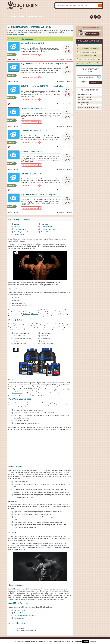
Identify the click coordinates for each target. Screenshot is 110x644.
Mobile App (45, 224)
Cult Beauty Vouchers (85, 94)
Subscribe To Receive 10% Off (34, 131)
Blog (41, 17)
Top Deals (17, 227)
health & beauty (17, 393)
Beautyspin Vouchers (85, 102)
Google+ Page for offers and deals (25, 616)
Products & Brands (20, 229)
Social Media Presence (48, 229)
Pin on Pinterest (19, 618)
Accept (86, 642)
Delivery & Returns (20, 234)
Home (13, 17)
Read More (93, 642)
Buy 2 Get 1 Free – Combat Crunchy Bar (38, 194)
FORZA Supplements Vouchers (88, 107)
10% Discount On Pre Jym (32, 151)
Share (70, 59)
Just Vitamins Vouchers (86, 105)
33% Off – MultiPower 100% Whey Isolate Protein (42, 86)
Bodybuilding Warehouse (31, 314)
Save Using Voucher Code (22, 232)
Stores (21, 17)
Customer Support (47, 227)
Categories (32, 17)
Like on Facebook (20, 610)
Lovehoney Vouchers (85, 100)
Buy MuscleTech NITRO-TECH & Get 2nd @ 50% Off (44, 64)
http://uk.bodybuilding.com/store (16, 34)
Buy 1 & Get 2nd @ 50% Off (33, 43)
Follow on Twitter (19, 613)
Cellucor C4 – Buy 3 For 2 (32, 174)
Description (18, 224)
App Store (31, 540)
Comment (61, 59)
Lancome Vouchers (85, 97)
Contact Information (47, 232)
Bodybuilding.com (28, 39)
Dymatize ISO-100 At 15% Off (34, 108)
